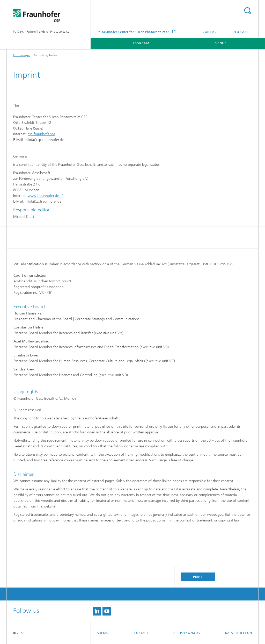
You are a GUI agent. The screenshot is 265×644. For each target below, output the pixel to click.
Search (248, 11)
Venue (221, 43)
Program (141, 43)
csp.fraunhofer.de (41, 134)
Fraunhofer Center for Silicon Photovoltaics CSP (136, 32)
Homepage (21, 55)
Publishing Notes (186, 633)
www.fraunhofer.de (43, 196)
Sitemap (103, 633)
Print (198, 577)
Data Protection (238, 633)
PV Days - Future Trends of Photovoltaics (41, 32)
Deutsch (240, 32)
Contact (211, 32)
